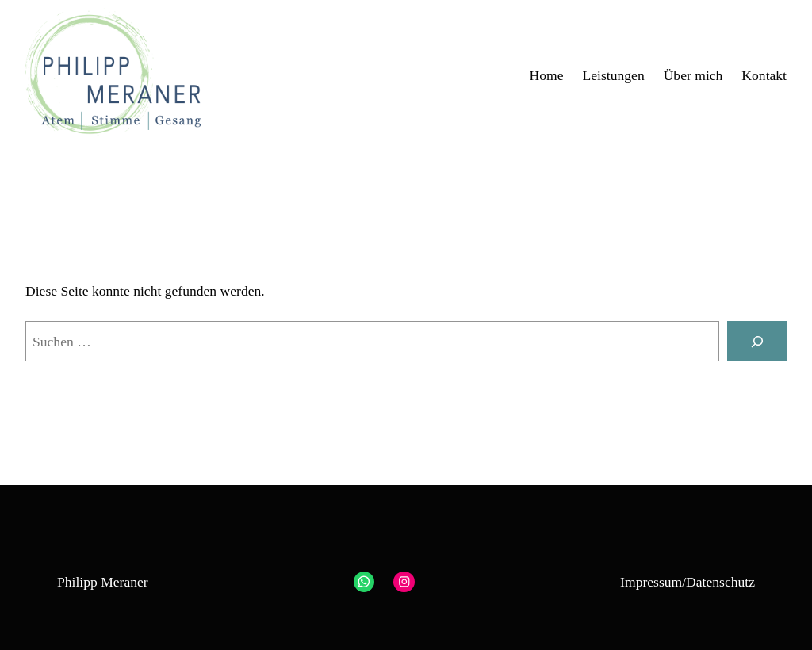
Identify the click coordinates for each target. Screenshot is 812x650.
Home (547, 75)
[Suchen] (757, 341)
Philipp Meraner (103, 582)
